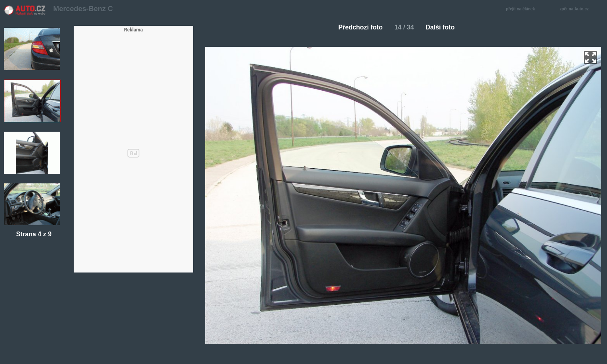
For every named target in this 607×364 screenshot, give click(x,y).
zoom (590, 57)
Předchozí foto (357, 27)
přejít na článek (523, 9)
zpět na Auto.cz (578, 9)
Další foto (444, 27)
